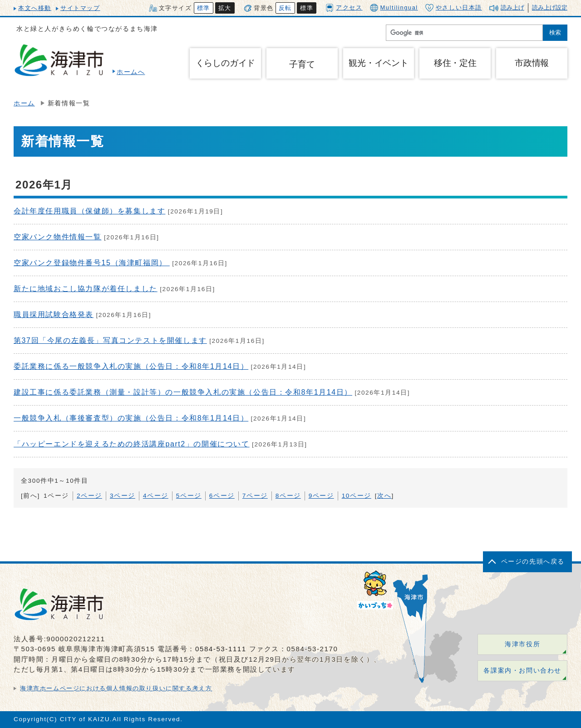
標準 (204, 8)
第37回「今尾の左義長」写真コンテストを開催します (110, 340)
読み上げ (512, 7)
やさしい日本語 (454, 8)
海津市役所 (522, 644)
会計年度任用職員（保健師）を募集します (89, 211)
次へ (384, 496)
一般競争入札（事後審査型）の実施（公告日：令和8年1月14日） (131, 418)
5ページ (189, 496)
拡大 (225, 8)
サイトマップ (80, 8)
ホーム (24, 103)
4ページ (156, 496)
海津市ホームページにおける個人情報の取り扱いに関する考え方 (116, 688)
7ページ (255, 496)
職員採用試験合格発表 (54, 314)
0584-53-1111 (221, 649)
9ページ (321, 496)
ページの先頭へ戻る (533, 562)
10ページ (357, 496)
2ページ (89, 496)
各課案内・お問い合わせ (522, 671)
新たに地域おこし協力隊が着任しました (86, 289)
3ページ (123, 496)
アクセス (344, 7)
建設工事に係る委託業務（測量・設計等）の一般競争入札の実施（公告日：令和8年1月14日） (183, 392)
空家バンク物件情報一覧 (58, 237)
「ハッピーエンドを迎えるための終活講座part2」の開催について (132, 444)
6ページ (222, 496)
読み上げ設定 (550, 7)
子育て (302, 64)
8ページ (288, 496)
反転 (285, 8)
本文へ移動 (35, 8)
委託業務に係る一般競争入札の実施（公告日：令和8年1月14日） (131, 366)
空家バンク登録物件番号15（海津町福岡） (92, 263)
